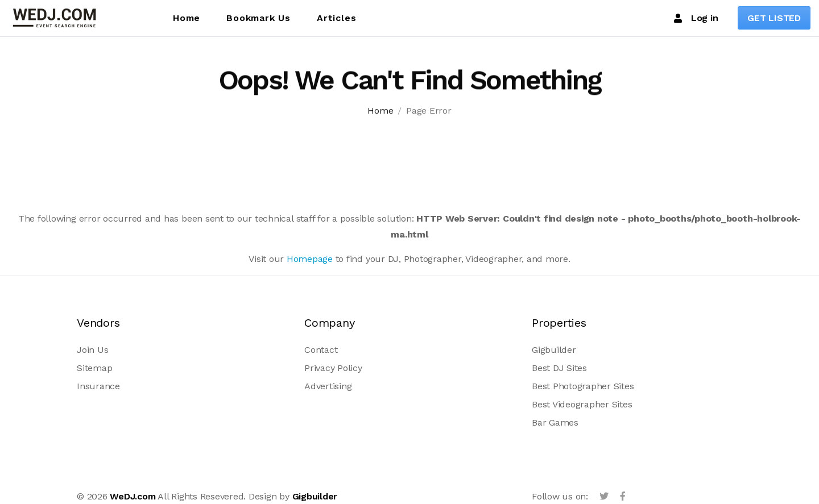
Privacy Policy (333, 368)
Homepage (310, 259)
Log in (696, 18)
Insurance (98, 386)
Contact (321, 350)
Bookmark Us (258, 18)
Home (187, 18)
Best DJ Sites (559, 368)
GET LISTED (774, 18)
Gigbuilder (554, 350)
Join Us (92, 350)
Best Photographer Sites (583, 386)
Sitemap (94, 368)
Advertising (328, 386)
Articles (336, 18)
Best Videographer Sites (582, 404)
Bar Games (555, 422)
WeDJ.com (133, 496)
